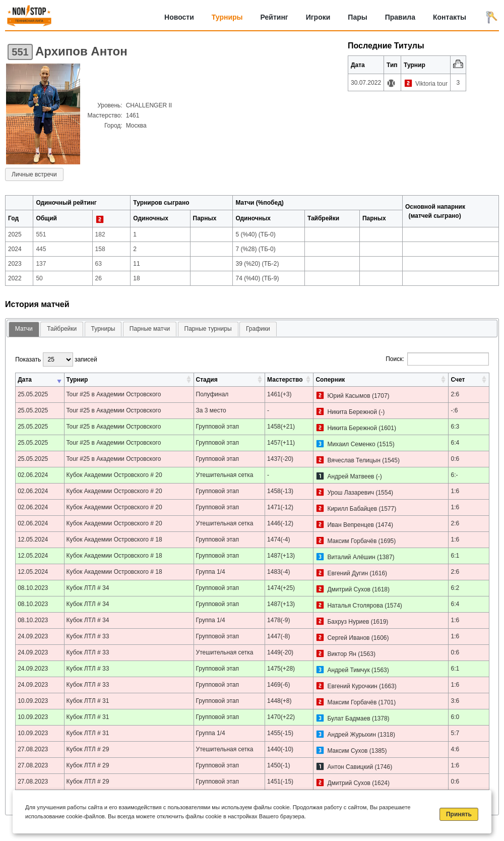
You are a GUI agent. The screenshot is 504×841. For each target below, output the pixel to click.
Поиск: (437, 359)
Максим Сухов (347, 751)
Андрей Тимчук (348, 670)
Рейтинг (274, 17)
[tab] (24, 329)
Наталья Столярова (355, 606)
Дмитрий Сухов (349, 589)
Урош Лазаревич (351, 493)
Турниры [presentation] (103, 329)
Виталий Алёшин (351, 557)
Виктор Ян (341, 654)
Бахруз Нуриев (348, 622)
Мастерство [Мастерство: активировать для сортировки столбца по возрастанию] (285, 380)
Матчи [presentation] (24, 329)
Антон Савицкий (350, 767)
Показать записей (56, 359)
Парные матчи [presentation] (150, 329)
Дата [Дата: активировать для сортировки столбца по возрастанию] (25, 380)
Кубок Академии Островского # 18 (114, 539)
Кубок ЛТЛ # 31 (88, 701)
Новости (179, 17)
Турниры (227, 17)
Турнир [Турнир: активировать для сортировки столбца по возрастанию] (77, 380)
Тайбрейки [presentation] (62, 329)
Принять (459, 814)
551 (20, 52)
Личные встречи (34, 174)
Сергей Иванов (348, 638)
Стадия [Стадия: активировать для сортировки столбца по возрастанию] (207, 380)
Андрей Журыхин (351, 735)
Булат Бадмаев (349, 718)
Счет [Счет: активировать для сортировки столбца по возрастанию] (458, 380)
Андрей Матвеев (351, 476)
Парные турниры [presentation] (208, 329)
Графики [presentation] (258, 329)
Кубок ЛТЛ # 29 (88, 749)
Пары (357, 17)
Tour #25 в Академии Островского (114, 394)
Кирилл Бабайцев (352, 509)
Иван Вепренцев (350, 525)
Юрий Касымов (349, 396)
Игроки (318, 17)
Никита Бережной (352, 412)
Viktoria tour (431, 84)
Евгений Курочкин (352, 686)
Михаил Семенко (351, 444)
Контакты (450, 17)
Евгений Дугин (348, 573)
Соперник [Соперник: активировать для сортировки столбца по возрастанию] (330, 380)
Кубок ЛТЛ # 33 (88, 636)
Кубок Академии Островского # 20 (114, 475)
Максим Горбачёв (352, 541)
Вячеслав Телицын (354, 460)
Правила (400, 17)
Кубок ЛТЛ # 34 (88, 588)
